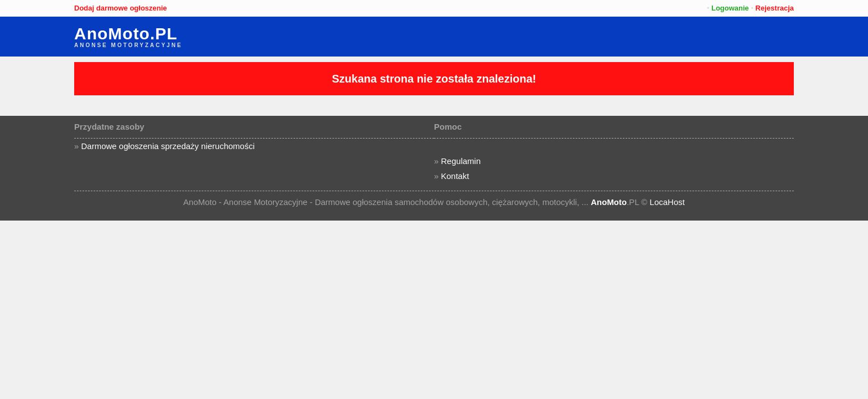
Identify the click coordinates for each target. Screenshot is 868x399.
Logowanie (730, 8)
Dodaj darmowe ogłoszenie (121, 8)
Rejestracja (775, 8)
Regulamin (461, 161)
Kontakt (455, 176)
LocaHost (667, 202)
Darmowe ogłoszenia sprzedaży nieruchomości (168, 146)
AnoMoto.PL (126, 34)
